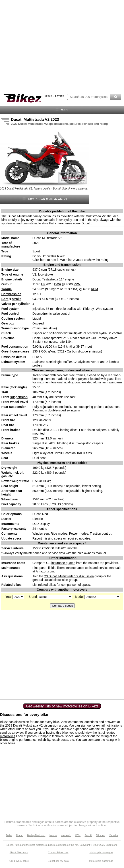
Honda (53, 835)
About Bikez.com (19, 852)
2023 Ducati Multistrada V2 (45, 199)
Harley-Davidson (36, 835)
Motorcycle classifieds (101, 861)
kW (56, 284)
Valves (6, 304)
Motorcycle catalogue (101, 852)
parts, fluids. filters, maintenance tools (66, 568)
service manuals (110, 568)
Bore (5, 299)
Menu (62, 110)
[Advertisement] (43, 655)
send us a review (12, 733)
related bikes (47, 585)
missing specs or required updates (66, 538)
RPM (77, 284)
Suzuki (88, 835)
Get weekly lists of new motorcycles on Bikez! (62, 706)
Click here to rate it (46, 260)
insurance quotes (63, 563)
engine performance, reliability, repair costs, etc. (42, 740)
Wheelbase (9, 499)
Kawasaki (66, 835)
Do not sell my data (58, 861)
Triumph (101, 835)
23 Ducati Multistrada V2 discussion (69, 576)
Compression (11, 294)
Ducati (17, 120)
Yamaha (114, 835)
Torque (6, 289)
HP (43, 284)
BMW (9, 835)
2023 (55, 120)
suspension (19, 397)
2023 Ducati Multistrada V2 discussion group (36, 725)
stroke (17, 299)
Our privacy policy (19, 861)
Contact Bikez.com (58, 852)
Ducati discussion (56, 580)
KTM (78, 835)
